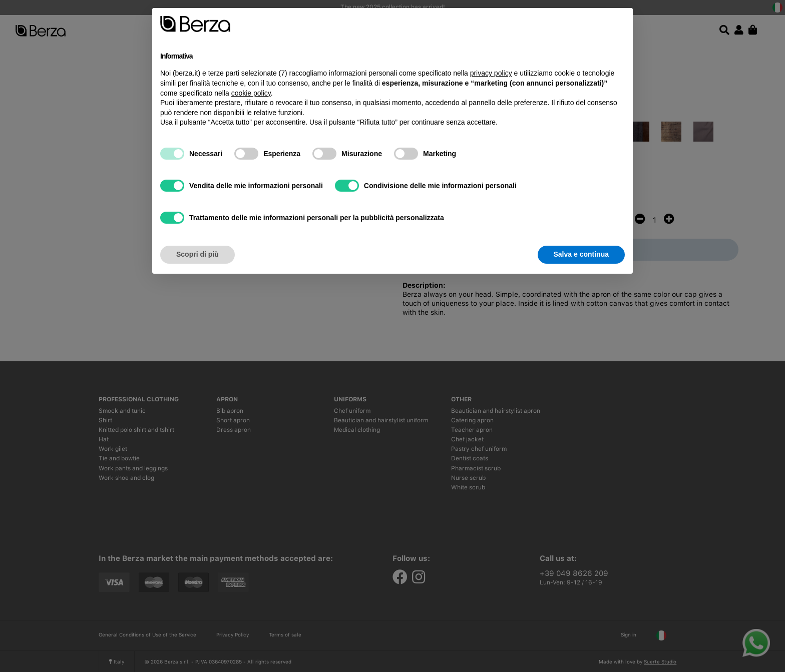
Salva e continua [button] (581, 254)
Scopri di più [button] (198, 254)
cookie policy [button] (251, 93)
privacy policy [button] (491, 73)
